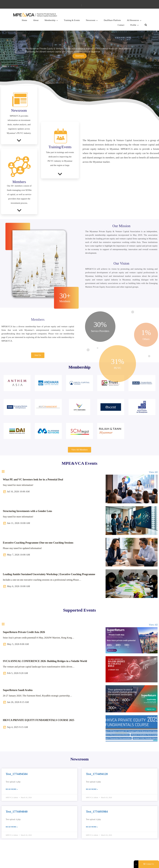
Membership (50, 20)
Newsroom (91, 20)
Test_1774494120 (97, 774)
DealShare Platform (112, 20)
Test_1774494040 (17, 812)
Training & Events (72, 20)
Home (24, 20)
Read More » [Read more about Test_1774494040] (12, 827)
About (36, 20)
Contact (121, 25)
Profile (133, 25)
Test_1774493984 (97, 812)
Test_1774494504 (17, 774)
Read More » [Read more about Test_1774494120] (92, 789)
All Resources (133, 20)
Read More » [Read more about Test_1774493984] (92, 827)
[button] (79, 53)
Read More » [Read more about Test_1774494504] (12, 789)
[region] (79, 53)
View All (153, 472)
